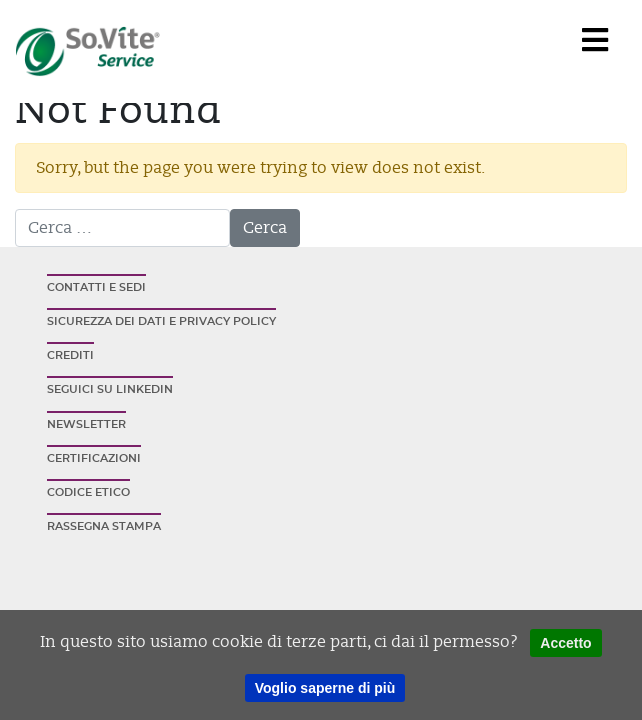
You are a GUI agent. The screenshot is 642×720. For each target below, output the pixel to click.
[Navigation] (595, 41)
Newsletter (86, 424)
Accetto (565, 643)
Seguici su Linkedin (110, 389)
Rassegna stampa (104, 526)
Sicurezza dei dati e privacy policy (161, 321)
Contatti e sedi (96, 287)
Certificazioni (94, 458)
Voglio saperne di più (325, 688)
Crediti (70, 355)
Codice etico (88, 492)
